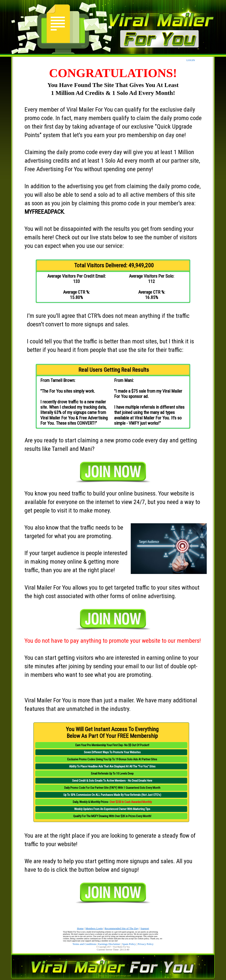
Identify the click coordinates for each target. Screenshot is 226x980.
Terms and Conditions (85, 944)
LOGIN (191, 60)
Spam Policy (129, 944)
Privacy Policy (146, 944)
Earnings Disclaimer (109, 944)
